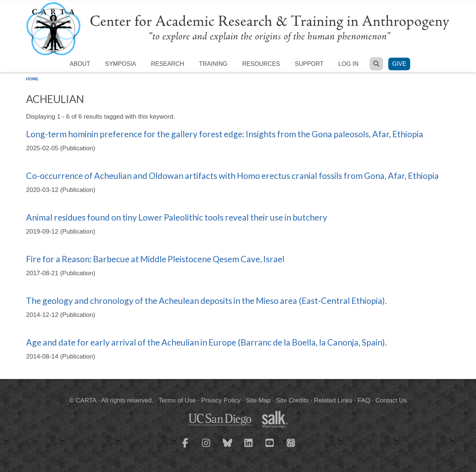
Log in (348, 64)
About (80, 64)
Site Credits (292, 400)
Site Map (258, 400)
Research (168, 64)
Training (213, 64)
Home (32, 79)
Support (309, 64)
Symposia (120, 64)
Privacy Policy (221, 400)
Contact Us (391, 400)
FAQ (364, 400)
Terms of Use (177, 400)
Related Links (333, 400)
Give (399, 64)
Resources (261, 64)
